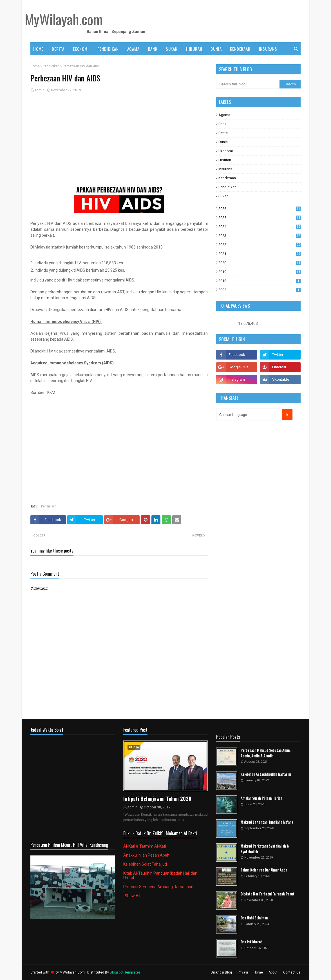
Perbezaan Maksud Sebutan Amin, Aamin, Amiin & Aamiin (266, 753)
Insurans (225, 169)
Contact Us (292, 972)
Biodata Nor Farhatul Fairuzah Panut (268, 894)
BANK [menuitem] (153, 49)
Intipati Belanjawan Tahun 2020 (157, 799)
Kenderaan (227, 178)
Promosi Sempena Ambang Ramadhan (158, 887)
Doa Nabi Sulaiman (254, 918)
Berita (223, 133)
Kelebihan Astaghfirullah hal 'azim (266, 774)
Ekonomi (226, 151)
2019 (260, 272)
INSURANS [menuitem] (268, 49)
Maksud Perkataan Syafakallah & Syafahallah (265, 849)
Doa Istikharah (252, 942)
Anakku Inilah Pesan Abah (146, 855)
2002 (260, 290)
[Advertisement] (119, 140)
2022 (260, 245)
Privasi (243, 972)
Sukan (223, 196)
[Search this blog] (248, 84)
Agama (224, 115)
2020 (260, 263)
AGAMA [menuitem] (133, 49)
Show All (132, 896)
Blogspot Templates (125, 972)
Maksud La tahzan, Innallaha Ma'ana (267, 822)
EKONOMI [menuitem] (81, 49)
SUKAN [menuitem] (172, 49)
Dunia (223, 142)
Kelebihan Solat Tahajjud (145, 864)
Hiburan (225, 160)
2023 (260, 236)
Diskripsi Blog (221, 972)
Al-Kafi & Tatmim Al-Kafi (145, 846)
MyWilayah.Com (72, 972)
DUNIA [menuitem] (216, 49)
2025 (260, 218)
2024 (260, 227)
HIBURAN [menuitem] (194, 49)
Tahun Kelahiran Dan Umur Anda (264, 870)
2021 (260, 254)
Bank (222, 124)
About (273, 972)
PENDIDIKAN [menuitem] (108, 49)
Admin (39, 90)
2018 (260, 281)
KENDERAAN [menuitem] (240, 49)
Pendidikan (51, 66)
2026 (260, 209)
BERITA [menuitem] (58, 49)
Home (35, 66)
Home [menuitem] (38, 49)
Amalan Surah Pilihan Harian (261, 798)
